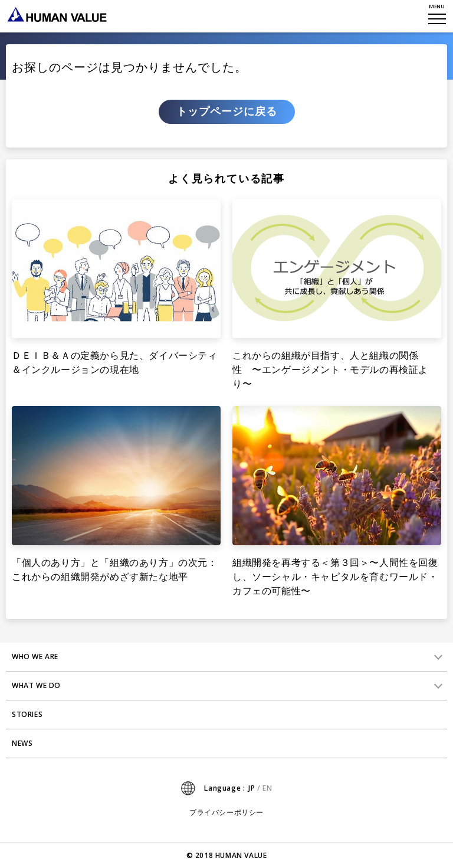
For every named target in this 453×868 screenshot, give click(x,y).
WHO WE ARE (35, 656)
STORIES (27, 714)
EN (267, 788)
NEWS (22, 743)
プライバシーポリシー (226, 813)
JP (252, 788)
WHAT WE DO (36, 685)
